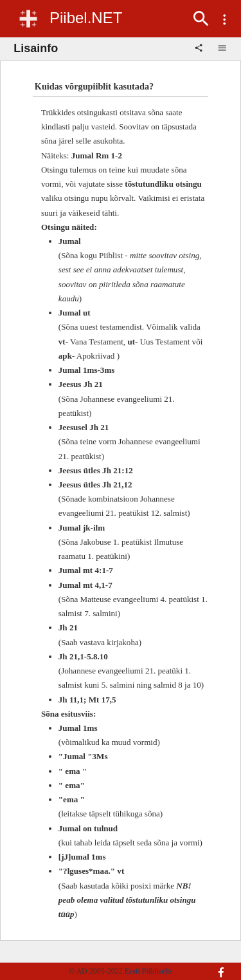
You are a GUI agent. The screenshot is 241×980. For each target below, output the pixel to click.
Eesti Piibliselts (148, 971)
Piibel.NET (86, 18)
